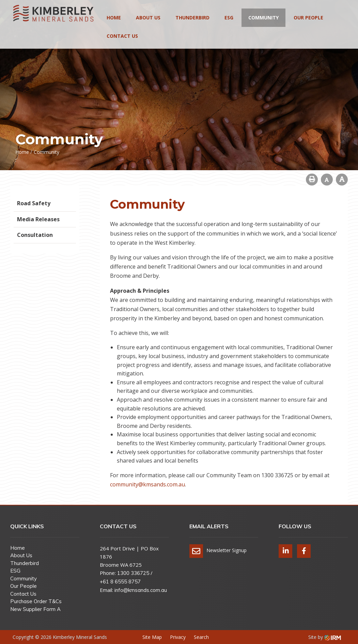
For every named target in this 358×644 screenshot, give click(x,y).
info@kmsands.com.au (141, 590)
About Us (148, 18)
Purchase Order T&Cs (36, 601)
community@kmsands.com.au (147, 484)
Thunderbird (192, 18)
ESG (229, 18)
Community (263, 18)
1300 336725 (133, 573)
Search (201, 637)
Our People (308, 18)
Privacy (178, 637)
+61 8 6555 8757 (120, 582)
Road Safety (34, 203)
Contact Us (122, 36)
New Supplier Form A (35, 609)
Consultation (35, 235)
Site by (325, 637)
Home (114, 18)
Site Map (152, 637)
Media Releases (38, 219)
